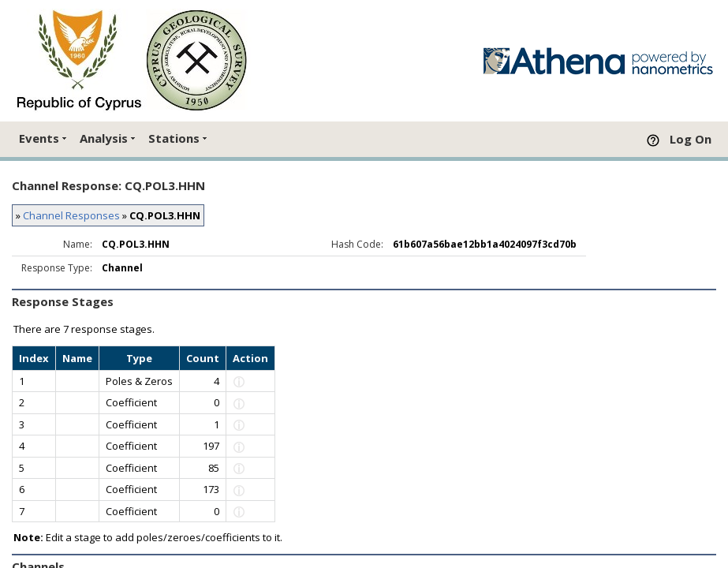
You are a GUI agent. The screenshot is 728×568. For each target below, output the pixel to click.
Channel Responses (71, 215)
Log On (691, 139)
